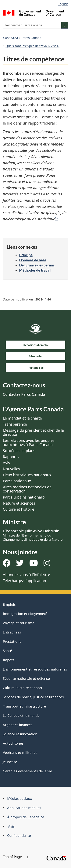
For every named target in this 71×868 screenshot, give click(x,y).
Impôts (9, 660)
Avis (6, 463)
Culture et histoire (19, 509)
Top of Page (16, 857)
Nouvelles (11, 469)
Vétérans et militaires (20, 753)
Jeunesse (10, 762)
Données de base (33, 260)
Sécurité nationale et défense (26, 678)
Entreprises (12, 632)
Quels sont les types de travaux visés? (32, 46)
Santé (7, 651)
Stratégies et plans (19, 451)
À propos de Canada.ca (26, 817)
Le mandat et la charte (22, 418)
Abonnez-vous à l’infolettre (26, 575)
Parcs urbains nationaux (24, 497)
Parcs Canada (32, 38)
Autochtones (13, 743)
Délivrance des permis (37, 265)
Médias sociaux (20, 798)
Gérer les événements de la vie (27, 771)
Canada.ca (11, 38)
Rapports (11, 457)
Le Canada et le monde (21, 715)
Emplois (9, 604)
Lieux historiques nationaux (27, 475)
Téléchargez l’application (24, 581)
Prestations (12, 641)
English (63, 4)
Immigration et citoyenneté (25, 614)
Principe (26, 255)
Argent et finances (18, 725)
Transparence (15, 424)
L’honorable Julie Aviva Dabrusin (33, 535)
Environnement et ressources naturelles (35, 669)
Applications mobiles (24, 808)
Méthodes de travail (35, 270)
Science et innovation (20, 734)
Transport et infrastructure (24, 706)
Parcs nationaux (17, 481)
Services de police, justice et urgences (33, 697)
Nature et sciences (19, 503)
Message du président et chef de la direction (33, 432)
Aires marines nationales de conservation (27, 489)
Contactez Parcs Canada (24, 394)
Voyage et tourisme (19, 623)
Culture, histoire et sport (23, 688)
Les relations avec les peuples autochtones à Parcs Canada (29, 443)
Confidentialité (19, 835)
